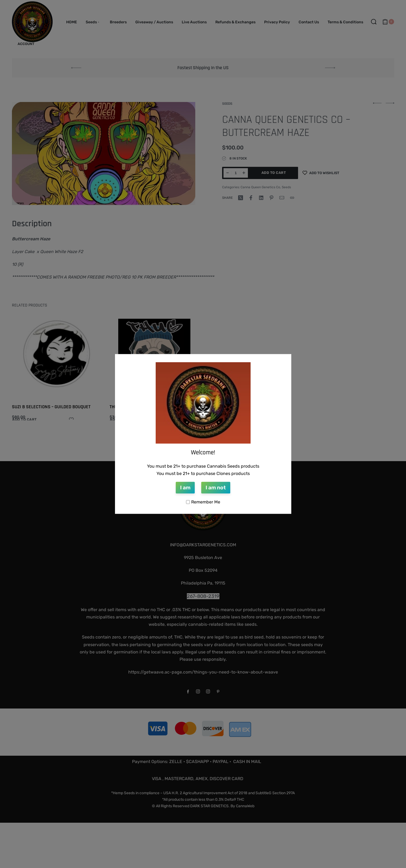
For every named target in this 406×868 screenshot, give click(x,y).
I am (185, 488)
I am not (216, 488)
